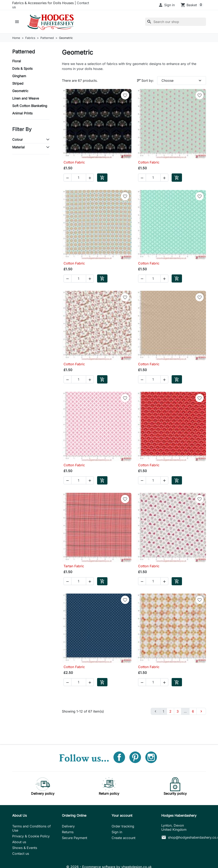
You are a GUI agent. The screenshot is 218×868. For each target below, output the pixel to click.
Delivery (68, 826)
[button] (166, 5)
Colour (17, 139)
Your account (122, 815)
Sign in (117, 832)
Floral (17, 61)
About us (19, 842)
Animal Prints (22, 113)
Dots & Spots (22, 69)
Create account (123, 838)
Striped (18, 83)
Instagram (151, 757)
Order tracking (123, 826)
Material (18, 147)
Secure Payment (75, 838)
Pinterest (135, 757)
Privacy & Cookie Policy (31, 836)
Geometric (20, 91)
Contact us (21, 854)
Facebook (119, 757)
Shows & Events (25, 848)
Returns (68, 832)
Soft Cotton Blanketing (30, 106)
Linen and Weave (26, 98)
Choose (182, 81)
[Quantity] (79, 178)
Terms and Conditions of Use (31, 828)
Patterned (24, 52)
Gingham (19, 76)
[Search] (176, 22)
